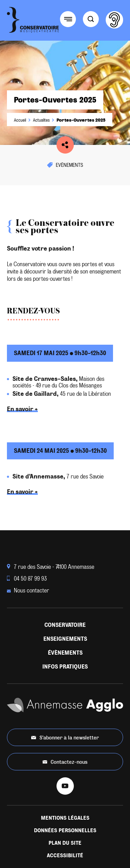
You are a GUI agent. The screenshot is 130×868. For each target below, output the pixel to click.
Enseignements (65, 639)
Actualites (41, 120)
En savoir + (22, 409)
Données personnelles (65, 830)
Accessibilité (65, 855)
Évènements (65, 653)
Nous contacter (28, 591)
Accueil (20, 120)
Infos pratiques (65, 667)
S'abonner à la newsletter (65, 738)
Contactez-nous (65, 762)
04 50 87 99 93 (27, 579)
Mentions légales (65, 818)
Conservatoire (65, 625)
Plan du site (65, 843)
